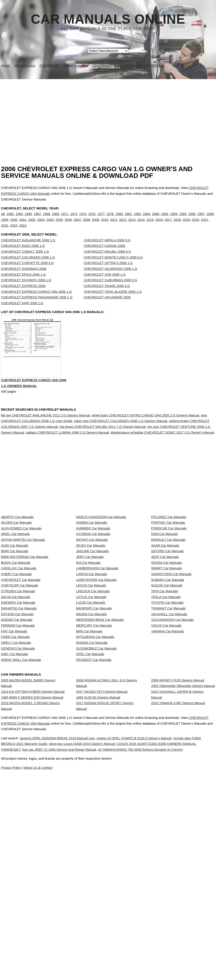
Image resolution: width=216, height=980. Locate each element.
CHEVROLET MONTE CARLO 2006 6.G (113, 267)
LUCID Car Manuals (91, 703)
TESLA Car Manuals (166, 694)
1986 (155, 219)
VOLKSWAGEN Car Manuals (172, 733)
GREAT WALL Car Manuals (21, 802)
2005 (59, 224)
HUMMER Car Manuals (93, 575)
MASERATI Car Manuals (94, 713)
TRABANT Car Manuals (168, 713)
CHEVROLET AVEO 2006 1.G (23, 255)
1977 (101, 219)
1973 (74, 219)
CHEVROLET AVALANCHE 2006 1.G (28, 249)
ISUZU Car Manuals (91, 605)
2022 (5, 230)
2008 (86, 224)
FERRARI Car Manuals (18, 743)
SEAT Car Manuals (165, 625)
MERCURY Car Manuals (94, 743)
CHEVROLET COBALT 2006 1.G (25, 261)
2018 (177, 224)
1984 (146, 219)
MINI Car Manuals (89, 753)
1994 (174, 219)
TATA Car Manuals (165, 684)
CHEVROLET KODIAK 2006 (104, 255)
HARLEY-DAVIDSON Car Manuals (101, 556)
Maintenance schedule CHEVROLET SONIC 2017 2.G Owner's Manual (162, 451)
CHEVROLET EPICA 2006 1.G (24, 284)
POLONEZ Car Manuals (169, 556)
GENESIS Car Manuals (18, 782)
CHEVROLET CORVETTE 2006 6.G (28, 272)
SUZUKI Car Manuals (167, 674)
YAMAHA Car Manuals (168, 753)
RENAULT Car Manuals (168, 595)
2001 (23, 224)
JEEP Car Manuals (90, 625)
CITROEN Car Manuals (18, 684)
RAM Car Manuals (165, 585)
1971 (65, 219)
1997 (201, 219)
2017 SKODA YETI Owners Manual (102, 846)
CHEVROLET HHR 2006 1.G (22, 312)
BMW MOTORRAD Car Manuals (25, 625)
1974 (83, 219)
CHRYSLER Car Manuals (20, 674)
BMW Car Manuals (15, 615)
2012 (123, 224)
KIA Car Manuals (88, 634)
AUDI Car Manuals (15, 605)
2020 (196, 224)
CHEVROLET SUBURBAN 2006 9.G (110, 289)
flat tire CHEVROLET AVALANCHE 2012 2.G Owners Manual (45, 434)
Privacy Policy (90, 964)
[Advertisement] (108, 113)
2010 (105, 224)
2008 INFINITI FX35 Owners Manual (178, 830)
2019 (186, 224)
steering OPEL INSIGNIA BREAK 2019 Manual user (68, 929)
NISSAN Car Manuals (92, 773)
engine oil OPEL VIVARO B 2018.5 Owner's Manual (156, 929)
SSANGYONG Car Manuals (171, 654)
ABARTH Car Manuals (17, 556)
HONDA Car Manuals (92, 566)
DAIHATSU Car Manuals (19, 713)
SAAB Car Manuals (165, 605)
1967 (37, 219)
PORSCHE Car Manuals (169, 575)
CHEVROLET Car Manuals (21, 664)
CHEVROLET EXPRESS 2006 (23, 295)
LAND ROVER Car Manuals (96, 664)
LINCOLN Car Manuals (93, 684)
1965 (28, 219)
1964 (19, 219)
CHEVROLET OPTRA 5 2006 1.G (108, 272)
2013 (132, 224)
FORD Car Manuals (15, 763)
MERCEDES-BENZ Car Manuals (100, 733)
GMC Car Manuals (15, 792)
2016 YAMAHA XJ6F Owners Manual (178, 866)
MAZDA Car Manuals (91, 723)
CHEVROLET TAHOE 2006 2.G (107, 295)
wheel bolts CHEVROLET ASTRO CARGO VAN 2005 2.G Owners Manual (145, 434)
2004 (50, 224)
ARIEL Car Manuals (15, 585)
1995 (183, 219)
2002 (32, 224)
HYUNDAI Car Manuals (93, 585)
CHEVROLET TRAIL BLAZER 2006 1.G (113, 301)
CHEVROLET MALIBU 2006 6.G (107, 261)
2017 (168, 224)
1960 (10, 219)
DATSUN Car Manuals (17, 723)
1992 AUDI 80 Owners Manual (98, 856)
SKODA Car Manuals (167, 634)
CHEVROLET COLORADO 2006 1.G (28, 267)
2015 (150, 224)
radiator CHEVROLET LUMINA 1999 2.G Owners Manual (67, 451)
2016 (159, 224)
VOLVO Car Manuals (166, 743)
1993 (165, 219)
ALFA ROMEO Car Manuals (21, 575)
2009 (96, 224)
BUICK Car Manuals (16, 634)
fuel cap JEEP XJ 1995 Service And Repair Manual (104, 940)
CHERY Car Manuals (16, 654)
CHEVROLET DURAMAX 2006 (24, 278)
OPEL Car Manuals (90, 792)
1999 (5, 224)
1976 (92, 219)
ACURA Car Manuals (16, 566)
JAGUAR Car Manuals (92, 615)
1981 (128, 219)
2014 (141, 224)
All (3, 219)
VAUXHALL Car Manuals (169, 723)
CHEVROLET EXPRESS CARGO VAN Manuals (45, 914)
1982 (137, 219)
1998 (210, 219)
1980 (119, 219)
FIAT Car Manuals (14, 753)
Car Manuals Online (108, 19)
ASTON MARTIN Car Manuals (23, 595)
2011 (114, 224)
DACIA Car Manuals (16, 694)
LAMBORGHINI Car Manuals (97, 644)
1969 (56, 219)
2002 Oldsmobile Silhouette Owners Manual (183, 840)
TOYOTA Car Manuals (167, 703)
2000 (14, 224)
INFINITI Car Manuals (92, 595)
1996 (192, 219)
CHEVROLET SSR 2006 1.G (105, 284)
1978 (110, 219)
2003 (41, 224)
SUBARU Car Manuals (168, 664)
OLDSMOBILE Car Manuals (96, 782)
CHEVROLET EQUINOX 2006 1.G (26, 289)
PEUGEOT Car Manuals (94, 802)
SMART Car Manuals (167, 644)
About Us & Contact (121, 964)
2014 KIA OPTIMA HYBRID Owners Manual (33, 846)
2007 (77, 224)
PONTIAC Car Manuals (168, 566)
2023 (14, 230)
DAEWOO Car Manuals (18, 703)
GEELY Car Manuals (16, 773)
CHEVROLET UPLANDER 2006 (107, 306)
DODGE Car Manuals (17, 733)
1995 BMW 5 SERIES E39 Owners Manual (32, 856)
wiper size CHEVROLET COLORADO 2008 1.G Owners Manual (121, 440)
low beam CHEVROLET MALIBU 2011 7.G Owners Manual (103, 446)
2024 (23, 230)
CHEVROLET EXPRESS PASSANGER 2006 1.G (37, 306)
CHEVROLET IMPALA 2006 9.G (107, 249)
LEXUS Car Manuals (91, 674)
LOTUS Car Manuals (91, 694)
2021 (205, 224)
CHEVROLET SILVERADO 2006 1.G (111, 278)
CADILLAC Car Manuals (19, 644)
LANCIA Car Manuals (92, 654)
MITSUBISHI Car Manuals (95, 763)
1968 (46, 219)
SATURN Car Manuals (167, 615)
